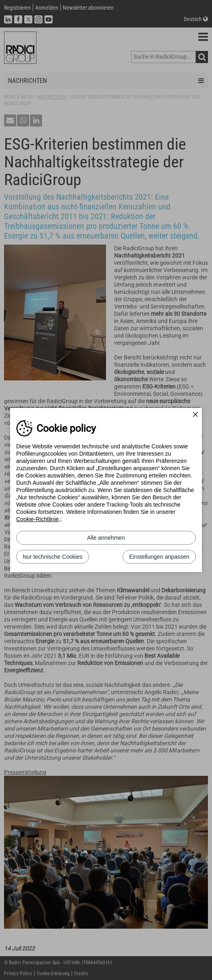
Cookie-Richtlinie (37, 519)
